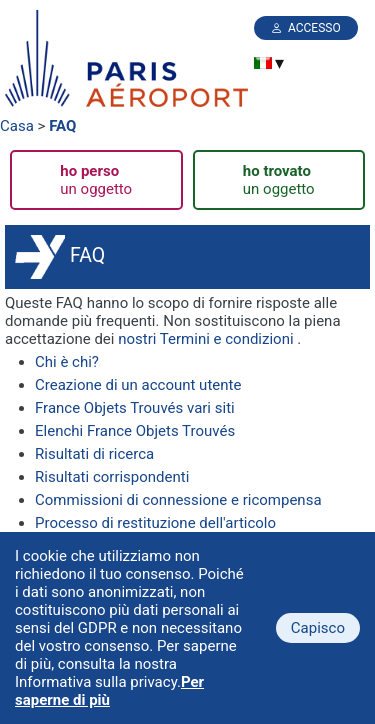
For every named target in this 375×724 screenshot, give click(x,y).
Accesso (314, 28)
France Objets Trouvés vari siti (135, 408)
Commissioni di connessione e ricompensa (178, 500)
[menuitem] (263, 63)
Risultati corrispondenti (112, 477)
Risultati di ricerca (94, 454)
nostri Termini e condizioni (205, 339)
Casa (17, 126)
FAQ (62, 126)
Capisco (318, 628)
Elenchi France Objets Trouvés (135, 431)
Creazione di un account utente (138, 385)
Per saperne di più (109, 691)
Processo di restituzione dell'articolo (155, 523)
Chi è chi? (67, 362)
